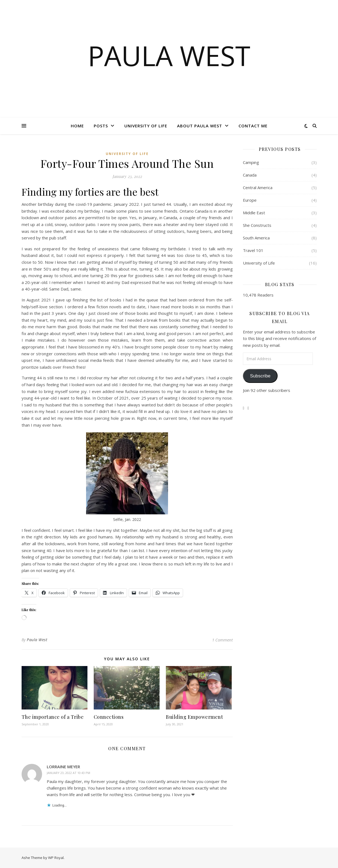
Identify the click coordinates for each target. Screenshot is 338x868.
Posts (101, 126)
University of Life (146, 126)
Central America (258, 187)
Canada (250, 175)
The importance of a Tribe (53, 717)
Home (77, 126)
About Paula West (200, 126)
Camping (251, 162)
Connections (109, 717)
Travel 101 (253, 250)
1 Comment (222, 640)
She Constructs (257, 225)
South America (256, 238)
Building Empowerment (194, 717)
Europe (250, 200)
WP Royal (56, 858)
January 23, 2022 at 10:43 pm (68, 773)
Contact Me (253, 126)
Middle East (254, 213)
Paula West (169, 55)
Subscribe (260, 376)
